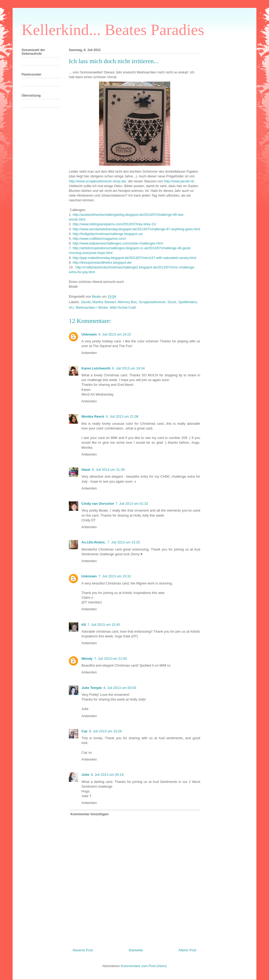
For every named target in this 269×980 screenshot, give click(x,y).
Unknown (89, 334)
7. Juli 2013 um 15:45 (104, 625)
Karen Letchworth (96, 368)
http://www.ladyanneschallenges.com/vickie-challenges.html (118, 243)
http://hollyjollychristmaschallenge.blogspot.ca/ (108, 234)
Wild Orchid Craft (123, 307)
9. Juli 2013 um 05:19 (107, 775)
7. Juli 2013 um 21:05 (110, 659)
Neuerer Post (83, 950)
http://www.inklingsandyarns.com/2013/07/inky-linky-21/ (114, 224)
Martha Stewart (104, 302)
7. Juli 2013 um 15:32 (115, 576)
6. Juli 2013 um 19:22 (115, 334)
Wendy (87, 659)
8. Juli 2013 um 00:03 (120, 688)
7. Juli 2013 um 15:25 (123, 542)
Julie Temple (92, 688)
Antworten (89, 353)
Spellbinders (188, 302)
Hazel (86, 470)
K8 (84, 625)
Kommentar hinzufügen (90, 814)
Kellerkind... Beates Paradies (113, 30)
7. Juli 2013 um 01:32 (132, 504)
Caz (84, 731)
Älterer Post (187, 950)
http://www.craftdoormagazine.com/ (99, 239)
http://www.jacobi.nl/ (179, 181)
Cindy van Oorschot (98, 504)
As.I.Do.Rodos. (94, 542)
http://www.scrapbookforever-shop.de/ (97, 181)
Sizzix (172, 302)
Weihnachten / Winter (92, 307)
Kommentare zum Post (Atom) (144, 966)
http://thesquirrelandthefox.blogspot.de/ (102, 262)
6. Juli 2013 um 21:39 (108, 470)
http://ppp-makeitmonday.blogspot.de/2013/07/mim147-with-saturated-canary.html (134, 258)
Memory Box (127, 302)
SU (71, 307)
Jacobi (86, 302)
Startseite (136, 950)
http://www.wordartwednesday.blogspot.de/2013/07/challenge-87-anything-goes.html (136, 229)
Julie (85, 775)
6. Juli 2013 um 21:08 (122, 416)
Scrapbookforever (152, 302)
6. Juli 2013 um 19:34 (128, 368)
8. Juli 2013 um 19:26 (105, 731)
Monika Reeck (93, 416)
